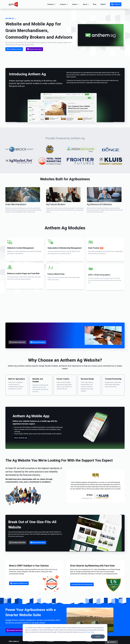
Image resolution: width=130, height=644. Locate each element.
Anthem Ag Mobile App (21, 438)
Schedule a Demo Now (17, 342)
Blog (95, 4)
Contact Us (116, 4)
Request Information (34, 49)
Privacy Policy (90, 632)
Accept (98, 636)
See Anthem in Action (14, 49)
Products (63, 4)
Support (103, 4)
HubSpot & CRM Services (19, 583)
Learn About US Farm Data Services (82, 584)
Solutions (51, 4)
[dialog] (65, 633)
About (85, 4)
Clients (74, 4)
